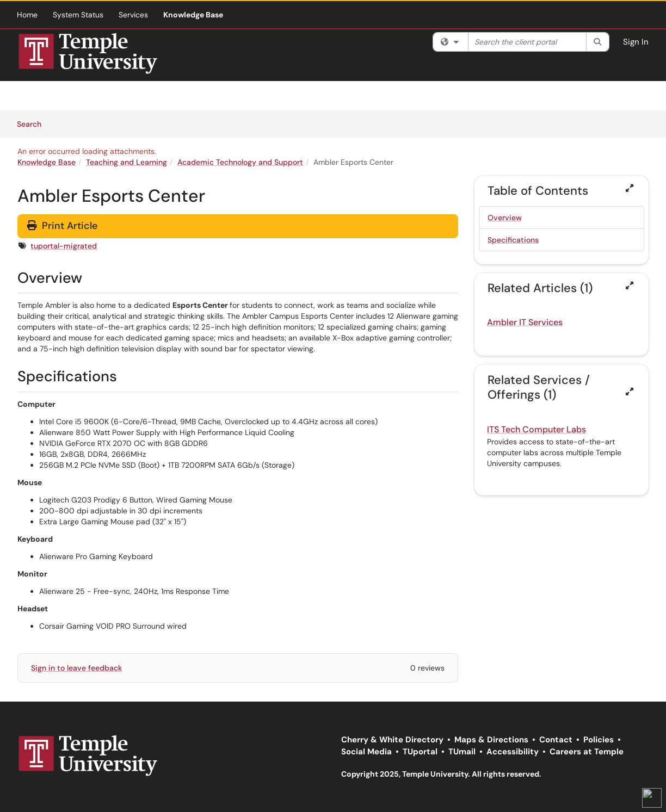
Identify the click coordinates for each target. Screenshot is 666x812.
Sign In (636, 42)
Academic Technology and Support (240, 162)
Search (33, 123)
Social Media (366, 752)
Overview (505, 218)
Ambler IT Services (525, 322)
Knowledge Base (193, 15)
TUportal (420, 752)
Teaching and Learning (127, 162)
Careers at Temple (587, 752)
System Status (78, 15)
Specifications (513, 240)
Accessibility (513, 752)
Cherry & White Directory (392, 740)
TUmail (462, 752)
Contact (556, 740)
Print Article (62, 226)
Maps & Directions (491, 740)
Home (27, 15)
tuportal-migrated (64, 246)
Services (133, 15)
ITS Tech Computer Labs (536, 429)
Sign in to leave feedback (76, 668)
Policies (599, 740)
